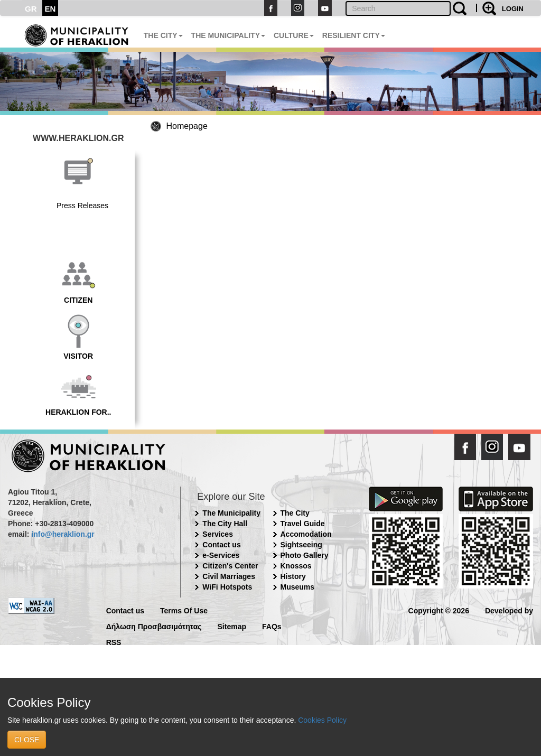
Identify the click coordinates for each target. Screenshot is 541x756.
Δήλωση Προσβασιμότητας (154, 626)
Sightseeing (301, 545)
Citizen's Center (230, 566)
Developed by (509, 610)
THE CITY (163, 35)
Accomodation (306, 534)
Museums (298, 587)
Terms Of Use (184, 610)
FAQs (272, 626)
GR (31, 9)
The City (295, 513)
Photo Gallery (305, 555)
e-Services (221, 555)
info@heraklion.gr (63, 534)
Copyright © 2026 (439, 610)
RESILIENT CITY (354, 35)
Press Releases (82, 206)
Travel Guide (303, 524)
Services (218, 534)
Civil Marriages (229, 576)
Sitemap (232, 626)
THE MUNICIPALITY (228, 35)
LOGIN (513, 9)
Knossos (296, 566)
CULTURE (294, 35)
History (293, 576)
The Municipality (231, 513)
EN (50, 9)
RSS (114, 642)
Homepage (187, 126)
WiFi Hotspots (227, 587)
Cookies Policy (322, 720)
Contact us (221, 545)
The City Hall (225, 524)
